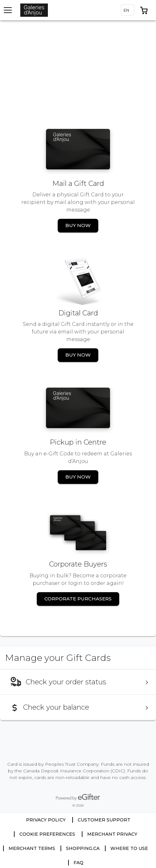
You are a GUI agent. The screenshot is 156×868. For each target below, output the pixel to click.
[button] (144, 10)
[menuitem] (78, 682)
